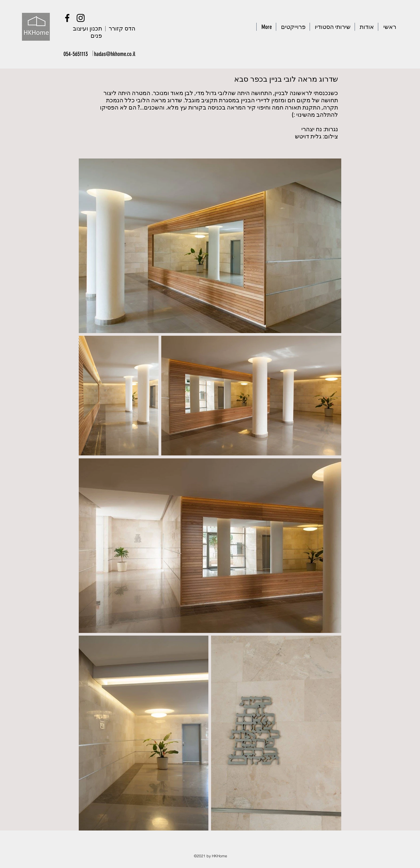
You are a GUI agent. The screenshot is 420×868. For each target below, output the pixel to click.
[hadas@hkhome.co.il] (115, 54)
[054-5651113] (76, 54)
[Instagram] (81, 18)
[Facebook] (67, 18)
